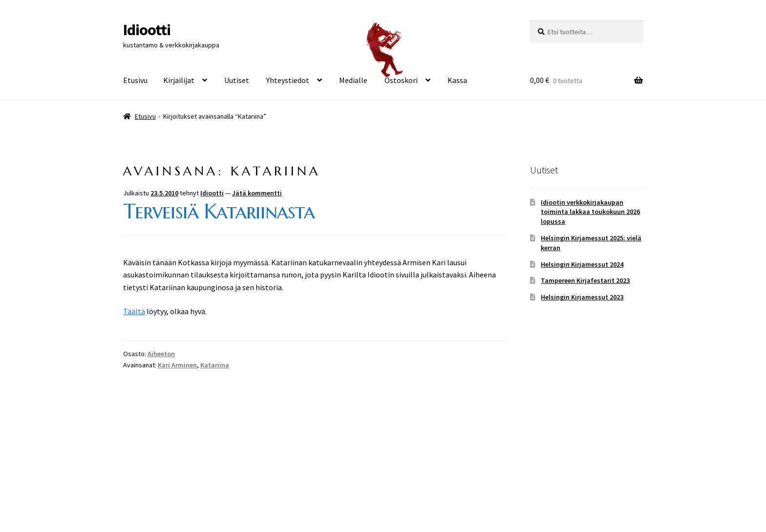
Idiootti (147, 30)
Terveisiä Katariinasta (219, 211)
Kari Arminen (177, 365)
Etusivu (135, 80)
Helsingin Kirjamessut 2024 (582, 264)
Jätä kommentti (257, 193)
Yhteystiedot (288, 80)
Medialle (353, 80)
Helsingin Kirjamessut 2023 (582, 297)
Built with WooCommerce (209, 475)
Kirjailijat (179, 80)
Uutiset (237, 80)
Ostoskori (401, 80)
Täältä (134, 311)
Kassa (457, 80)
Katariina (215, 365)
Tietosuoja (141, 475)
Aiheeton (161, 354)
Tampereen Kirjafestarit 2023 (585, 280)
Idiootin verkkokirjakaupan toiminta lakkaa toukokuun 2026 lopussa (590, 212)
